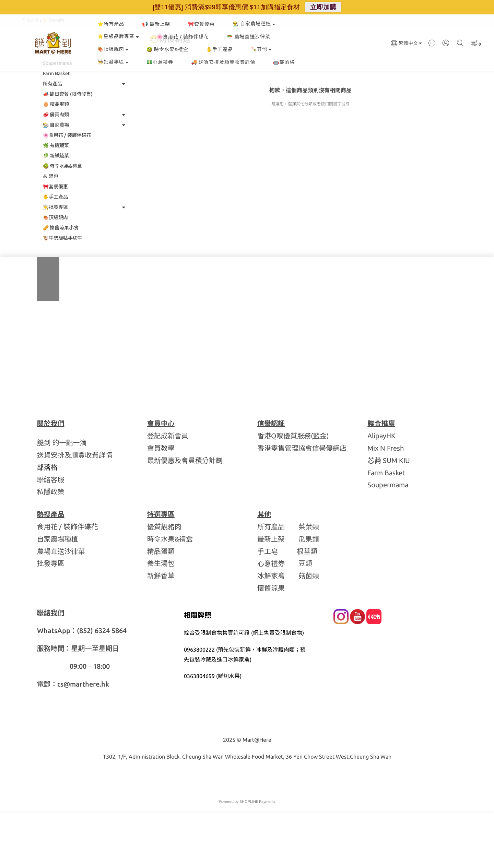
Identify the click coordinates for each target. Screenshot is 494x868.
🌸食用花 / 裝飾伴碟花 (183, 37)
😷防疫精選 (53, 77)
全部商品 (31, 77)
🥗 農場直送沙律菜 (249, 37)
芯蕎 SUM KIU (389, 517)
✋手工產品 (220, 49)
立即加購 (323, 7)
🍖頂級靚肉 (113, 49)
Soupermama (388, 541)
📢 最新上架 (156, 24)
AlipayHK (381, 492)
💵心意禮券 (160, 62)
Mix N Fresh (386, 505)
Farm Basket (386, 529)
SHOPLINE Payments (258, 858)
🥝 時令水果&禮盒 (167, 49)
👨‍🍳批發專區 (113, 62)
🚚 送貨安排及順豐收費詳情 (223, 62)
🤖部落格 (284, 62)
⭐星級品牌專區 (118, 36)
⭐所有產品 (111, 24)
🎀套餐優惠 (201, 24)
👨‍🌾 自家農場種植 (254, 24)
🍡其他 (261, 49)
